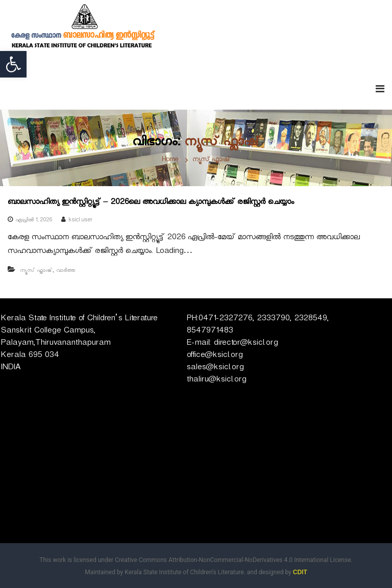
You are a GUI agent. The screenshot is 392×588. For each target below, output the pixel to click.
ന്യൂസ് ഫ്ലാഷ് (36, 271)
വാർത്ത (66, 271)
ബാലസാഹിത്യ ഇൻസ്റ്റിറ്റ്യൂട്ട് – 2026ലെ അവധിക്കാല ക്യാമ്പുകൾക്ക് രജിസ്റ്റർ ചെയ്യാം (151, 203)
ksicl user (80, 221)
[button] (13, 64)
